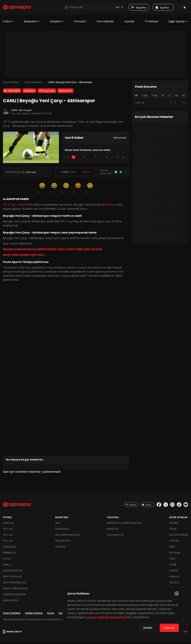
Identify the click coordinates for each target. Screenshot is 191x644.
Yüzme (173, 566)
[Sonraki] (123, 159)
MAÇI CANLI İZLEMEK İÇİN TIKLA (24, 257)
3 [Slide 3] (96, 159)
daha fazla (120, 139)
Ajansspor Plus (65, 92)
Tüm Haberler (105, 23)
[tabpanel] (160, 104)
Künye (51, 615)
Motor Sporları (179, 536)
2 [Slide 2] (85, 159)
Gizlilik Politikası (34, 615)
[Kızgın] (78, 190)
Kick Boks (175, 554)
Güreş (173, 531)
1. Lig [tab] (145, 97)
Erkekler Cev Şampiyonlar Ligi (124, 525)
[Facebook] (121, 174)
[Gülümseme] (42, 190)
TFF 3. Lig (8, 542)
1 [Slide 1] (73, 159)
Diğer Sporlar (178, 23)
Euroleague (62, 531)
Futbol (8, 23)
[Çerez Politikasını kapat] (177, 594)
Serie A (7, 566)
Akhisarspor (29, 92)
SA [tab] (177, 97)
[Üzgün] (66, 190)
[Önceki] (68, 159)
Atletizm (174, 542)
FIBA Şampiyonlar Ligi (67, 536)
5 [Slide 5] (118, 159)
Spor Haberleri (11, 84)
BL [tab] (184, 97)
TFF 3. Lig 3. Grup (47, 92)
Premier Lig (9, 554)
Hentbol (174, 525)
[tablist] (160, 97)
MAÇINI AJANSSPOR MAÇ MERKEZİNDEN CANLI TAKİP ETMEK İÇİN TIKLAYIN (53, 251)
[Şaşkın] (90, 190)
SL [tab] (136, 97)
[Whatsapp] (116, 174)
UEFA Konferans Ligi (14, 584)
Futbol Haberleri (33, 84)
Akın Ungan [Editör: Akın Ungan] (25, 112)
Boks (172, 548)
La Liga (7, 560)
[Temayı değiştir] (182, 8)
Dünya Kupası (11, 602)
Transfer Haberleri (14, 596)
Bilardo (174, 572)
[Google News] (76, 174)
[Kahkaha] (54, 190)
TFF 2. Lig (8, 536)
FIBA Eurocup (63, 542)
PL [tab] (163, 97)
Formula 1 (80, 23)
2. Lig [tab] (154, 97)
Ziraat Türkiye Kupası (15, 590)
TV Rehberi (151, 23)
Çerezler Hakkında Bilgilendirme (106, 617)
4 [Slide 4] (107, 159)
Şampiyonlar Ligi (13, 572)
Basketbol (32, 23)
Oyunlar (129, 23)
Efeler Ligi (113, 531)
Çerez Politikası (12, 615)
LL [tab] (170, 97)
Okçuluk (174, 584)
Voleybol (57, 23)
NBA (57, 525)
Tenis (172, 560)
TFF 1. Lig (8, 531)
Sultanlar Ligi (115, 536)
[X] (126, 174)
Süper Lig (8, 525)
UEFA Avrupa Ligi (12, 578)
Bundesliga (10, 548)
